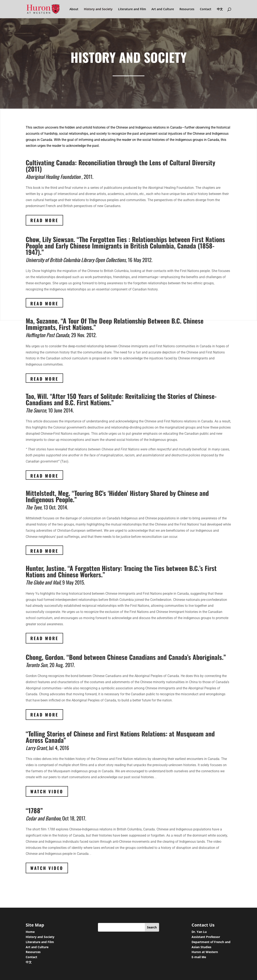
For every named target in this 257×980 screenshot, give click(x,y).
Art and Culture (163, 9)
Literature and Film (132, 9)
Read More (44, 220)
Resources (187, 9)
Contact (206, 9)
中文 (220, 9)
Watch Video (47, 791)
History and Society (98, 9)
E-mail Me (199, 957)
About (74, 9)
